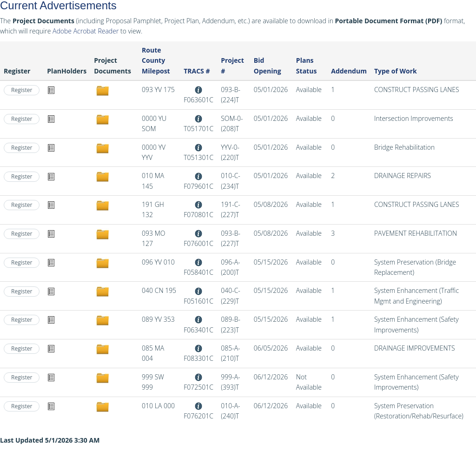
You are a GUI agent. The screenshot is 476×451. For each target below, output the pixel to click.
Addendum (349, 71)
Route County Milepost (156, 60)
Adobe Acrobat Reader (86, 31)
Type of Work (396, 71)
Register (22, 90)
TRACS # (197, 71)
